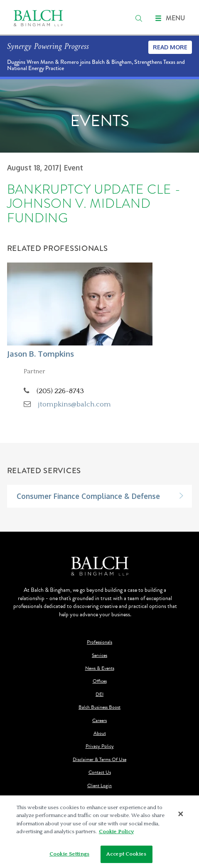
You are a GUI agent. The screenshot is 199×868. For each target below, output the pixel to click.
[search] (139, 18)
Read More (170, 47)
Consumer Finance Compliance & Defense (88, 496)
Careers (99, 721)
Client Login (99, 786)
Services (99, 655)
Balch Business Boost (99, 707)
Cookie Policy (116, 834)
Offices (100, 681)
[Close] (181, 816)
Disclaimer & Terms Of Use (99, 760)
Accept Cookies (126, 856)
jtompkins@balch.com (75, 404)
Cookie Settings (69, 856)
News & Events (100, 668)
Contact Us (100, 772)
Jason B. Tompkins (41, 354)
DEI (99, 694)
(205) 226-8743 (60, 391)
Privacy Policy (100, 746)
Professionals (99, 642)
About (100, 733)
